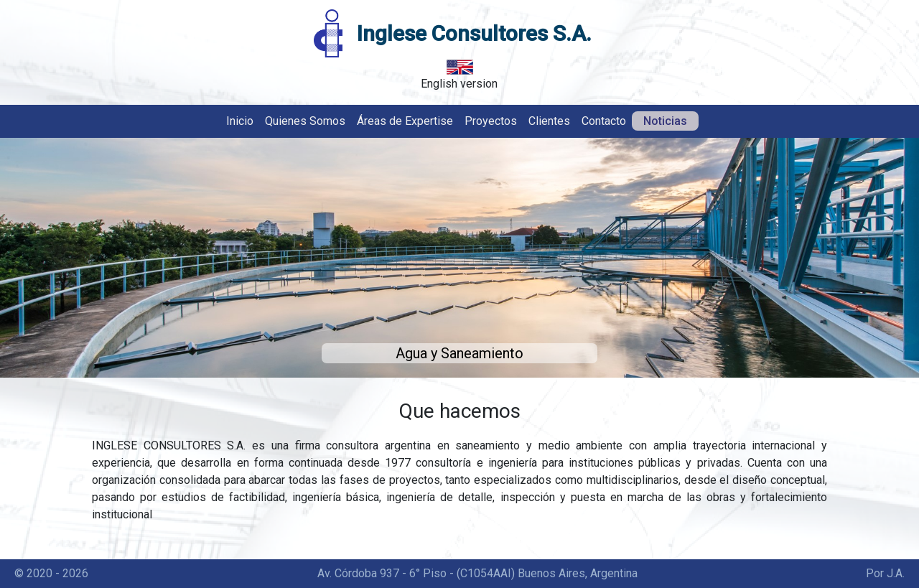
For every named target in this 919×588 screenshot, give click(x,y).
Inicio (240, 121)
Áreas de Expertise (405, 121)
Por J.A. (885, 573)
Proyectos (491, 121)
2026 (75, 573)
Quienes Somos (305, 121)
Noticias (665, 121)
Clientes (549, 121)
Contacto (604, 121)
